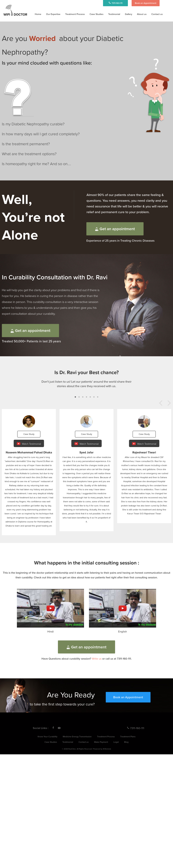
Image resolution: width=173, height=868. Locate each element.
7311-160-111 (115, 3)
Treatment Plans (128, 737)
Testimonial (114, 14)
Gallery (129, 14)
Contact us (157, 14)
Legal (116, 742)
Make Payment (101, 742)
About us (142, 14)
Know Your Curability (47, 737)
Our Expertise (53, 14)
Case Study (29, 434)
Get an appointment (115, 229)
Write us (97, 659)
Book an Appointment (146, 3)
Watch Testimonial (29, 444)
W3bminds (107, 749)
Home (38, 14)
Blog (126, 742)
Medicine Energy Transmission (77, 737)
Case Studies (97, 14)
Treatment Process (75, 14)
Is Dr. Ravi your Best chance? (87, 372)
